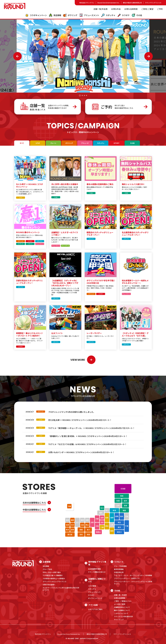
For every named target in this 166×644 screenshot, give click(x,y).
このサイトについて (121, 613)
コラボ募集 (92, 586)
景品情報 (55, 15)
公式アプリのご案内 (95, 609)
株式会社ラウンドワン (87, 3)
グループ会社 (47, 569)
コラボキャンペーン (36, 15)
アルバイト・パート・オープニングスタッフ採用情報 (133, 575)
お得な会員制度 (131, 9)
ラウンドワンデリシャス (153, 3)
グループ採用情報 (120, 566)
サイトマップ (119, 620)
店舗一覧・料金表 (120, 595)
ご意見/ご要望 (147, 9)
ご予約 (160, 9)
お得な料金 (116, 9)
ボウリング (70, 15)
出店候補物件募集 (94, 569)
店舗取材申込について (122, 607)
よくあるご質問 (120, 604)
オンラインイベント (95, 598)
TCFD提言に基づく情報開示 (53, 575)
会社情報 (46, 566)
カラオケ (123, 15)
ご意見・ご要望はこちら (123, 601)
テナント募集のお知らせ (97, 572)
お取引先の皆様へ (49, 585)
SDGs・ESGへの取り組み (52, 572)
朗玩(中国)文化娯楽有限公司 (132, 3)
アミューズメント (89, 15)
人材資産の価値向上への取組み (54, 578)
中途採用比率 (119, 572)
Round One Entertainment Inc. (109, 3)
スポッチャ (108, 15)
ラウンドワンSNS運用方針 (123, 616)
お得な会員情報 (120, 598)
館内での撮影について (122, 610)
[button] (80, 95)
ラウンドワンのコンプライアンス (55, 582)
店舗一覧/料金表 (101, 9)
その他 (137, 15)
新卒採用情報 (119, 569)
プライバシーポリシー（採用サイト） (128, 578)
